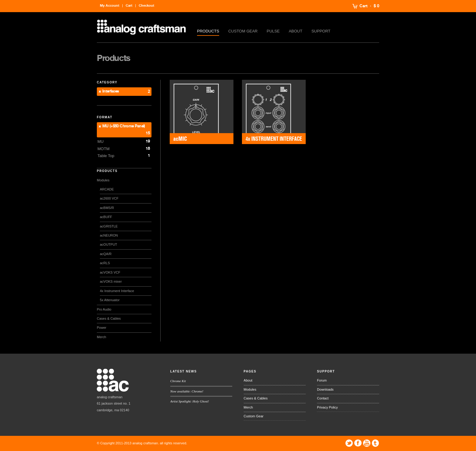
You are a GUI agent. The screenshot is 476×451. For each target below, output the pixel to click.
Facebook (358, 443)
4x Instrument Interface (117, 291)
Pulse (273, 31)
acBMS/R (107, 208)
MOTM (104, 149)
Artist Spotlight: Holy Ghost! (190, 401)
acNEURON (109, 235)
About (296, 31)
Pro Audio (104, 309)
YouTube (367, 443)
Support (321, 31)
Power (102, 328)
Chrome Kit (178, 381)
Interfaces (111, 91)
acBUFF (106, 217)
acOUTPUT (109, 244)
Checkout (146, 6)
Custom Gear (243, 31)
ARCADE (107, 189)
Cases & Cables (109, 318)
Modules (103, 180)
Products (208, 31)
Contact (323, 398)
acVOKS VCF (110, 272)
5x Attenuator (110, 300)
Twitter (349, 443)
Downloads (325, 389)
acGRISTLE (109, 226)
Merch (102, 337)
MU (100, 141)
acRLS (105, 263)
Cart (364, 6)
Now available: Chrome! (187, 391)
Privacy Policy (327, 407)
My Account (110, 6)
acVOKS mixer (111, 281)
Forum (322, 380)
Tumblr (376, 443)
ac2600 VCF (109, 198)
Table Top (106, 156)
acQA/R (106, 254)
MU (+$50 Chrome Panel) (124, 126)
